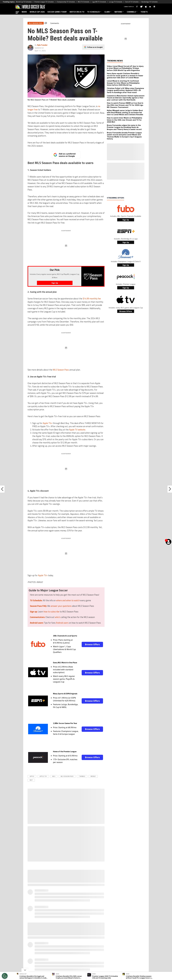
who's (58, 617)
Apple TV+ (48, 423)
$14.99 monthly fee (92, 299)
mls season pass (67, 776)
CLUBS (108, 12)
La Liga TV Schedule (116, 2)
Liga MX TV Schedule (99, 2)
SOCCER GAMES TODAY (57, 12)
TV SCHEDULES (94, 12)
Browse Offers (92, 644)
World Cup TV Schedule (24, 2)
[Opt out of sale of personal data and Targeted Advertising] (5, 976)
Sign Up (126, 220)
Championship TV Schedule (66, 2)
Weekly (93, 776)
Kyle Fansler (42, 45)
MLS (54, 776)
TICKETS (144, 12)
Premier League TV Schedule (44, 2)
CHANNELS (132, 12)
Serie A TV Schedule (132, 2)
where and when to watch (68, 600)
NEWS (24, 12)
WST (31, 780)
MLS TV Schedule (84, 2)
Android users (62, 623)
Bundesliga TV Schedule (150, 2)
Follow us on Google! (95, 47)
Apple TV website (77, 430)
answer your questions (61, 606)
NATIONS (119, 12)
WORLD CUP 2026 (37, 12)
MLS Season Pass (61, 370)
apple (32, 776)
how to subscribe (52, 612)
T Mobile (82, 776)
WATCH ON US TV (77, 12)
